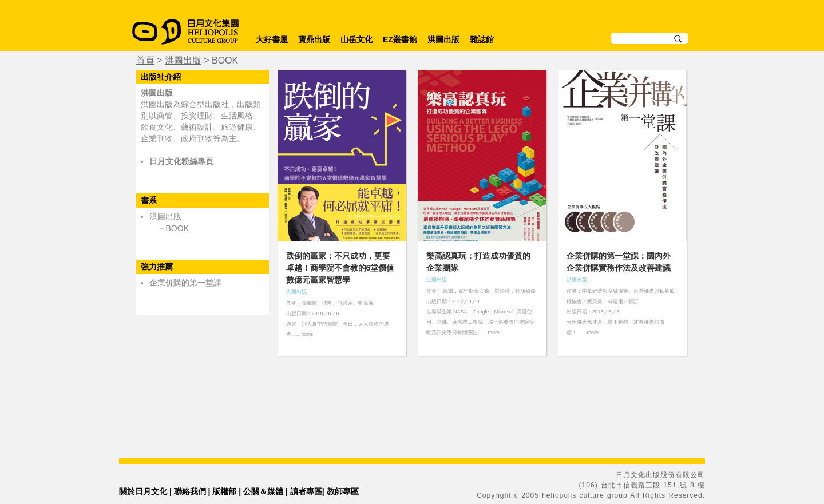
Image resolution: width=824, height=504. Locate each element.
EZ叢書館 (400, 39)
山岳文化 (356, 39)
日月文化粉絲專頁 (181, 161)
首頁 (145, 60)
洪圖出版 (443, 39)
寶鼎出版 (314, 39)
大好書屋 (272, 39)
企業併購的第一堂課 (185, 283)
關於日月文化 (143, 491)
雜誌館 (482, 39)
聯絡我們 (190, 491)
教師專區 (343, 491)
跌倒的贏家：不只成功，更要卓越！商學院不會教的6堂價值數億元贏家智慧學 (340, 268)
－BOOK (173, 228)
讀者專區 (306, 491)
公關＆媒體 (263, 491)
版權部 (224, 491)
